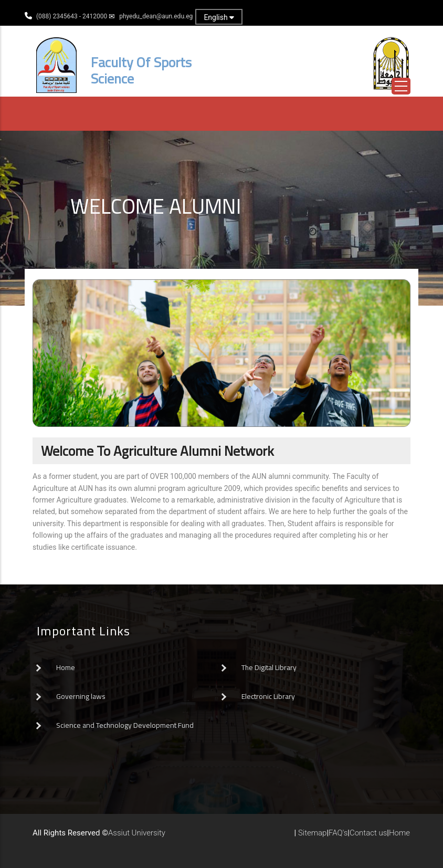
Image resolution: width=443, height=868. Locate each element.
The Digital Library (269, 667)
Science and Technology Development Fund (125, 725)
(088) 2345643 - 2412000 (72, 16)
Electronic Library (268, 696)
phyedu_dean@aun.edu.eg (156, 16)
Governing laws (81, 696)
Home (66, 667)
